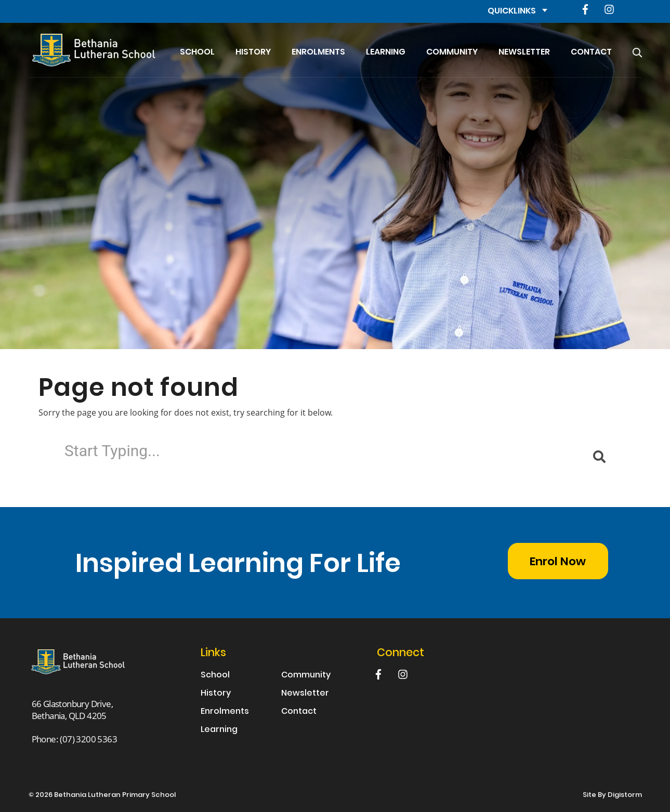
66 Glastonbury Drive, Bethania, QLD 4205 (72, 710)
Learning (386, 52)
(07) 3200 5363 (88, 739)
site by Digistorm (612, 795)
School (197, 52)
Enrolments (318, 52)
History (253, 52)
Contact (591, 52)
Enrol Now (558, 562)
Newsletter (524, 52)
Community (452, 52)
